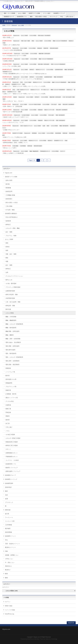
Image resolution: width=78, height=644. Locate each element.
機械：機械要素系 (34, 151)
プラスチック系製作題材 (13, 287)
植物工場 (8, 409)
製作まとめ (9, 280)
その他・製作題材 (11, 283)
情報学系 (46, 48)
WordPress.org (10, 614)
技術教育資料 (9, 483)
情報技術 (40, 48)
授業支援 (65, 133)
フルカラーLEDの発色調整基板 (13, 50)
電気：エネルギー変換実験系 (58, 64)
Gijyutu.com (14, 25)
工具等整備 (23, 146)
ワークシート (9, 517)
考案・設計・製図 (25, 41)
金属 (44, 126)
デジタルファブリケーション (14, 276)
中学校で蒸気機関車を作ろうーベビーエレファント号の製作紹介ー (24, 79)
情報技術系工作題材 (12, 442)
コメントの (10, 610)
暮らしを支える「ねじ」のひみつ (13, 101)
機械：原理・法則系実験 (13, 339)
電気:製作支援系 (54, 48)
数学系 (8, 376)
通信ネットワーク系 (49, 110)
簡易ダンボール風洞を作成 (11, 45)
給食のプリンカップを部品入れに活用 (15, 137)
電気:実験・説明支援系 (44, 64)
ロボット (63, 151)
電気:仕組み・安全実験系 (44, 36)
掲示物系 (8, 528)
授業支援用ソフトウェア (13, 471)
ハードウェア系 (10, 372)
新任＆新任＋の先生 (12, 202)
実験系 (8, 416)
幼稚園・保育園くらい (12, 555)
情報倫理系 (9, 383)
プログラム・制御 (11, 236)
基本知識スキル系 (11, 379)
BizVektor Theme (39, 639)
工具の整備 (15, 146)
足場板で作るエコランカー (11, 130)
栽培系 (8, 420)
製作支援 (8, 309)
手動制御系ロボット (45, 151)
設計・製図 (9, 232)
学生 (22, 82)
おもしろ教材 (21, 25)
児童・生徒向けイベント (23, 90)
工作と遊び (54, 104)
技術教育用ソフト (11, 464)
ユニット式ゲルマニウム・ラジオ (13, 122)
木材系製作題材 (10, 298)
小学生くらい (9, 559)
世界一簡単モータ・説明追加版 (13, 106)
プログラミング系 (11, 387)
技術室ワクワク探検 (18, 133)
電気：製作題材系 (60, 115)
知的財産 (8, 221)
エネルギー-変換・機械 (13, 228)
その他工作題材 (26, 115)
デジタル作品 (10, 401)
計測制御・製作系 (11, 394)
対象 (4, 43)
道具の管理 (9, 180)
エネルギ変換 (33, 36)
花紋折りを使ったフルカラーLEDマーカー (16, 117)
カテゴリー (6, 587)
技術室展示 (9, 199)
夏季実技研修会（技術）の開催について (15, 143)
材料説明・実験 (10, 306)
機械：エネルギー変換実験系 (60, 41)
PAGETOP (71, 623)
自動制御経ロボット (12, 453)
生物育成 (8, 405)
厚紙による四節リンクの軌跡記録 (13, 153)
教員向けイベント (40, 70)
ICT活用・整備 (10, 210)
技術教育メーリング (11, 479)
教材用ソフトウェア (12, 468)
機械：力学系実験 (11, 317)
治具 (7, 272)
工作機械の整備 (10, 195)
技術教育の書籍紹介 (11, 213)
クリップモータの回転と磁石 (12, 66)
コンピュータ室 (10, 521)
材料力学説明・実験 (12, 295)
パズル (8, 431)
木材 (6, 495)
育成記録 (8, 412)
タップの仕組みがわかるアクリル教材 (15, 56)
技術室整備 (58, 133)
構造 (33, 41)
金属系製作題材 (59, 70)
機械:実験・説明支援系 (44, 54)
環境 (7, 243)
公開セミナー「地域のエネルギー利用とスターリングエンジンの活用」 (25, 86)
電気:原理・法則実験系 (68, 104)
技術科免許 (8, 487)
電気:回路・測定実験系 (12, 365)
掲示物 (8, 184)
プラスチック (9, 502)
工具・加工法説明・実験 (69, 97)
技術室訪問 (9, 191)
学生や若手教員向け (12, 217)
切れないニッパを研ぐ (10, 148)
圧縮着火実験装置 (9, 61)
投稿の (9, 606)
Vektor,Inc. (48, 639)
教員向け (71, 41)
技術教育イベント (7, 72)
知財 (7, 250)
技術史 (15, 97)
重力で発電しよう (9, 37)
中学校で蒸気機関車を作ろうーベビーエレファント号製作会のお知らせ (25, 74)
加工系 (8, 423)
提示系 (7, 514)
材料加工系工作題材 (12, 445)
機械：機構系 (10, 335)
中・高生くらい (45, 90)
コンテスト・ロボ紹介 (12, 460)
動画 (60, 104)
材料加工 (32, 70)
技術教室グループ (10, 475)
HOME (4, 25)
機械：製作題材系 (69, 70)
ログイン (8, 602)
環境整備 (34, 133)
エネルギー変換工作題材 (35, 104)
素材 (48, 126)
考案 (7, 261)
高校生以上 (69, 90)
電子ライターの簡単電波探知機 (13, 112)
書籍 (4, 99)
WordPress (30, 639)
